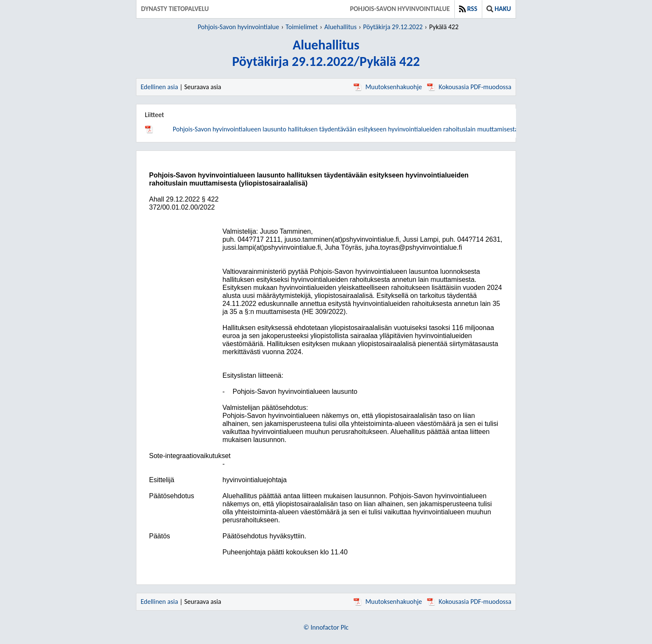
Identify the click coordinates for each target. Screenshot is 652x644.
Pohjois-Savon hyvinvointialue (400, 9)
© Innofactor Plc (326, 627)
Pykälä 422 (444, 27)
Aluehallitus (340, 27)
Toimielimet (302, 27)
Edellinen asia (159, 87)
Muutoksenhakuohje (388, 87)
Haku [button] (499, 9)
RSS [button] (468, 9)
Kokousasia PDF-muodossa (469, 87)
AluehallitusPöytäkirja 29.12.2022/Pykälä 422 (326, 53)
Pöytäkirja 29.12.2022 (393, 27)
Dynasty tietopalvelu (175, 9)
